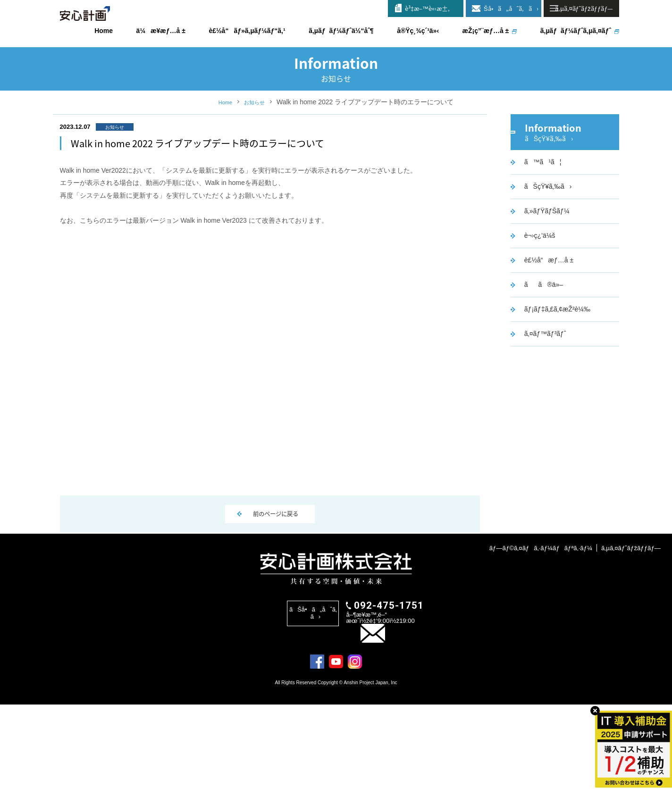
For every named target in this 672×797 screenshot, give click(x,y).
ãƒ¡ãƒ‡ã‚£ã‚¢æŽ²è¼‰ (555, 357)
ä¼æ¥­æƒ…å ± (161, 31)
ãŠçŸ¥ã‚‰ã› (546, 234)
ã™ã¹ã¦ (541, 210)
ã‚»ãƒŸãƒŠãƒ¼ (545, 259)
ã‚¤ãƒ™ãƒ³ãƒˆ (543, 381)
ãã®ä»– (542, 332)
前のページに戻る (276, 562)
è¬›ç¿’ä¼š (538, 283)
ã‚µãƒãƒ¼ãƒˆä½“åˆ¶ (341, 31)
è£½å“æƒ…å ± (547, 308)
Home (223, 135)
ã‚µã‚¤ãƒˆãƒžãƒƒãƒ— (629, 629)
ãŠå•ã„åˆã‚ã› (507, 8)
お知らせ (256, 135)
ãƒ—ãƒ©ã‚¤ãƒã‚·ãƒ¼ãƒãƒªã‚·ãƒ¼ (534, 629)
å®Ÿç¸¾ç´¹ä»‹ (418, 31)
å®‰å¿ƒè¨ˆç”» (86, 23)
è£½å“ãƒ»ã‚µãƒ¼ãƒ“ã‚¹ (247, 31)
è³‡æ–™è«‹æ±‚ (427, 8)
